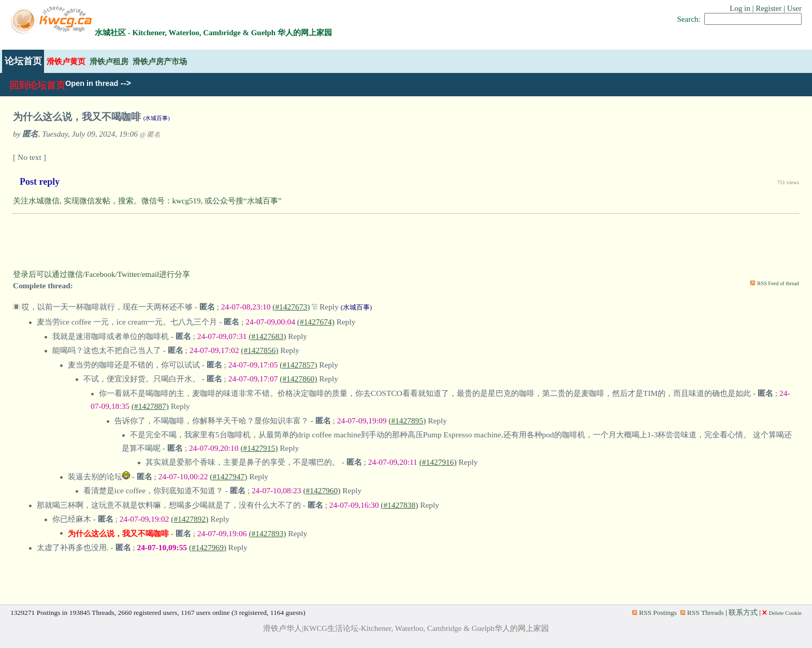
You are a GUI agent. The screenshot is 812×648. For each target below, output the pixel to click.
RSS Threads (702, 613)
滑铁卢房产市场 (160, 61)
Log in (740, 8)
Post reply (40, 182)
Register (769, 8)
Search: (689, 19)
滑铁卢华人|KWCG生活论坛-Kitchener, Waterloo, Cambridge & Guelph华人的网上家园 (406, 628)
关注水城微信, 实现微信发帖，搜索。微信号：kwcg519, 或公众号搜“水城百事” (147, 201)
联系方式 (743, 613)
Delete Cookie (782, 613)
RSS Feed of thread (778, 283)
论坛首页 (23, 61)
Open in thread (92, 83)
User (794, 8)
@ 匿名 (150, 135)
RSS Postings (655, 613)
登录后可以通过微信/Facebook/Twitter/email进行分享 (102, 274)
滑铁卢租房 (109, 61)
